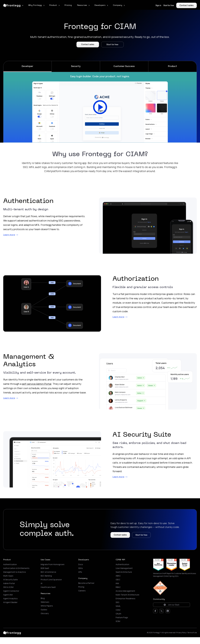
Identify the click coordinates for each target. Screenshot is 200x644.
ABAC (118, 576)
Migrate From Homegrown (53, 564)
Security (76, 66)
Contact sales (187, 5)
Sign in (158, 5)
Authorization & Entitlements (16, 568)
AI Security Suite (11, 580)
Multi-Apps (8, 576)
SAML (118, 606)
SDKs (81, 568)
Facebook (155, 611)
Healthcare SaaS (48, 587)
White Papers (47, 606)
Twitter (161, 611)
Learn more (9, 235)
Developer (28, 66)
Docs (81, 564)
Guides (44, 610)
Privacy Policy (181, 633)
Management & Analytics (15, 572)
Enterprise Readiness (126, 599)
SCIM (118, 621)
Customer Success (124, 66)
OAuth (118, 614)
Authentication (10, 564)
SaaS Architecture (124, 572)
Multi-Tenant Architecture (127, 595)
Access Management (125, 591)
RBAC (118, 587)
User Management (124, 568)
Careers (82, 591)
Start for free (169, 5)
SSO (117, 602)
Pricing (81, 587)
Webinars (45, 602)
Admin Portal (9, 583)
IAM (117, 583)
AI (41, 583)
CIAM (118, 610)
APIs (80, 572)
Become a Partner (86, 583)
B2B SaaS (45, 568)
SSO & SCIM (8, 587)
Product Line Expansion (51, 580)
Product (172, 66)
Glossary (45, 613)
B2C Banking (46, 576)
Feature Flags (122, 617)
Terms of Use (192, 633)
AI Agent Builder (10, 602)
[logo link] (12, 633)
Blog (43, 598)
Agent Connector (11, 591)
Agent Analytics (10, 599)
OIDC (118, 580)
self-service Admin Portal (37, 384)
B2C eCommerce (48, 572)
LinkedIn (168, 611)
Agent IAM (8, 595)
